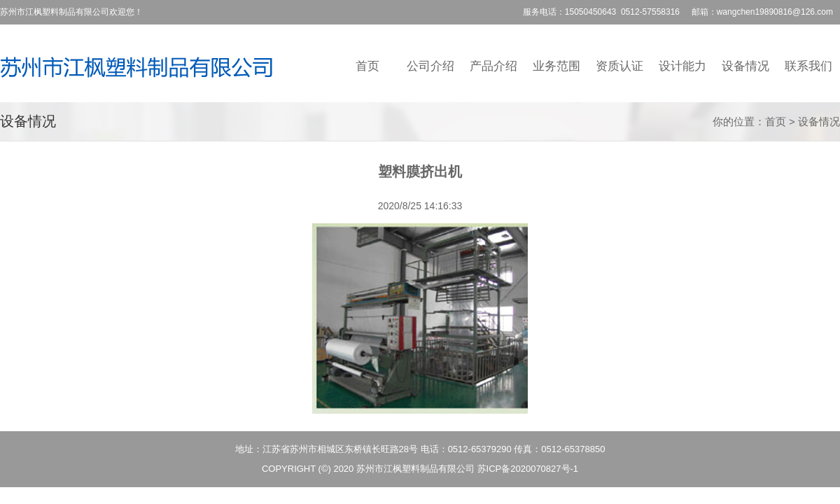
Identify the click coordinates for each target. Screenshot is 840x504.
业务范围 (556, 66)
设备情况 (745, 66)
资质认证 (619, 66)
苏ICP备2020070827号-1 (528, 469)
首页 (367, 66)
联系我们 (808, 66)
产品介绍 (493, 66)
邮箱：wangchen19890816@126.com (762, 12)
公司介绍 (430, 66)
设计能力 (682, 66)
